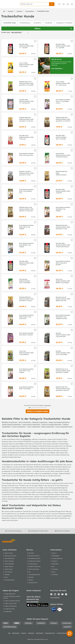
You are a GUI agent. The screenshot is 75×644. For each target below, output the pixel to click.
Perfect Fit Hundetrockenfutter (52, 428)
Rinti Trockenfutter (25, 426)
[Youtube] (62, 597)
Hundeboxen (49, 26)
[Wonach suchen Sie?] (35, 6)
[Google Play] (43, 607)
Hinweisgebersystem (50, 635)
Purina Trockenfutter (19, 430)
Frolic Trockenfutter (34, 430)
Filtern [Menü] (53, 32)
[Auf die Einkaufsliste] (35, 45)
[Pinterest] (59, 597)
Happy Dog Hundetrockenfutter (59, 426)
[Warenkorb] (63, 6)
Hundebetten (37, 26)
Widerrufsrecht (16, 635)
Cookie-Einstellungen (62, 635)
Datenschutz (31, 635)
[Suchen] (52, 6)
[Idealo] (54, 612)
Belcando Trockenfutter (40, 426)
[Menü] (72, 6)
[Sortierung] (20, 36)
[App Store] (32, 607)
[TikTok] (66, 597)
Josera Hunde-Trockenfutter (31, 428)
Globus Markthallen (55, 600)
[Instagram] (55, 597)
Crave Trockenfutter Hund (64, 430)
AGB (9, 635)
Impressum (24, 635)
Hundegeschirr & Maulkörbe (64, 26)
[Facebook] (52, 597)
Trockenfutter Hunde (10, 26)
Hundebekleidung (25, 26)
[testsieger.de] (60, 612)
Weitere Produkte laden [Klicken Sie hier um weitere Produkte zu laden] (37, 415)
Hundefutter (27, 443)
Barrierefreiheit (40, 635)
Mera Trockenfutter (48, 430)
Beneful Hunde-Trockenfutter (12, 428)
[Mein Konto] (68, 6)
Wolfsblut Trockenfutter (10, 426)
